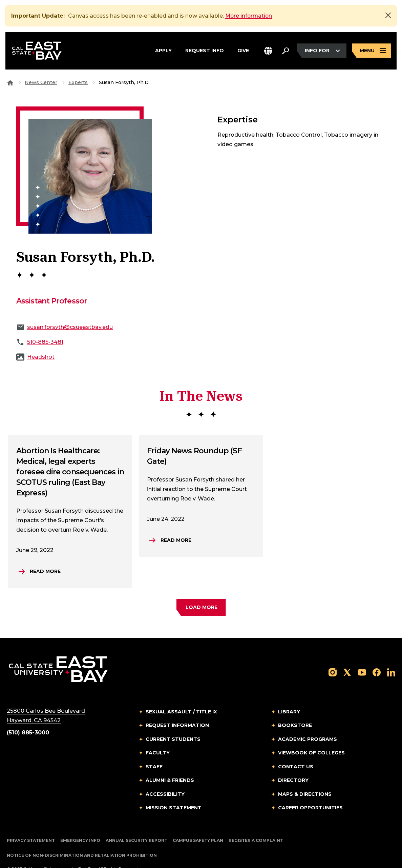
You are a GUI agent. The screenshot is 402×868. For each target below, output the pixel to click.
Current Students (173, 724)
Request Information (177, 710)
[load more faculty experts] (201, 592)
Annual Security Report (136, 825)
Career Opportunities (310, 792)
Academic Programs (308, 724)
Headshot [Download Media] (41, 342)
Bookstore (295, 710)
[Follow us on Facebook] (377, 657)
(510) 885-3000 (28, 717)
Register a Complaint (256, 825)
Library (289, 696)
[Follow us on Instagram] (333, 657)
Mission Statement (174, 792)
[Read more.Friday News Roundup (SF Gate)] (171, 525)
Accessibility (165, 779)
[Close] (388, 15)
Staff (154, 751)
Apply (163, 51)
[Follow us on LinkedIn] (391, 657)
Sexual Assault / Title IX (181, 696)
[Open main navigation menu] (372, 51)
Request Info (205, 51)
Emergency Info (80, 825)
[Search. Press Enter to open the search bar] (285, 51)
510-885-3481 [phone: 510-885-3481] (45, 327)
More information (249, 16)
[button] (268, 51)
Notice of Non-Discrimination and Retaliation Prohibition (82, 840)
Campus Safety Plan (198, 825)
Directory (293, 765)
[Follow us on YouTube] (362, 657)
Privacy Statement (31, 825)
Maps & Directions (305, 779)
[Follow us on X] (347, 657)
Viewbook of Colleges (311, 737)
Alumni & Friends (170, 765)
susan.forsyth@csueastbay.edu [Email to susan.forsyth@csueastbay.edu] (70, 312)
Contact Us (296, 751)
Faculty (158, 737)
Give (243, 51)
